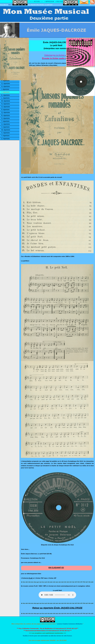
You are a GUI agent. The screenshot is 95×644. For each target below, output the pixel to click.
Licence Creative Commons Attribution (70, 624)
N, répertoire (6, 104)
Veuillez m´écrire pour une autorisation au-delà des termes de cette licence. (47, 636)
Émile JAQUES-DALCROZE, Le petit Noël (39, 5)
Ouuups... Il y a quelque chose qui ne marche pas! (57, 595)
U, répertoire (6, 124)
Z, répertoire (5, 139)
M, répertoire (6, 101)
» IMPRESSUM (49, 2)
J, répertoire (5, 92)
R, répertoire (6, 115)
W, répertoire (6, 130)
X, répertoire (5, 133)
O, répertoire (6, 107)
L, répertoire (5, 98)
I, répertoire (5, 89)
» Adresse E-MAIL (89, 2)
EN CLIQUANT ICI (56, 568)
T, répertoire (5, 121)
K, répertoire (5, 95)
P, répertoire (5, 110)
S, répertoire (5, 118)
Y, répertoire (5, 136)
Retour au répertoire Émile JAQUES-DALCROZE (57, 608)
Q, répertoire (6, 112)
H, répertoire (6, 86)
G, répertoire (6, 84)
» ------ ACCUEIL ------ (36, 2)
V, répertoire (5, 127)
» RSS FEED (59, 2)
